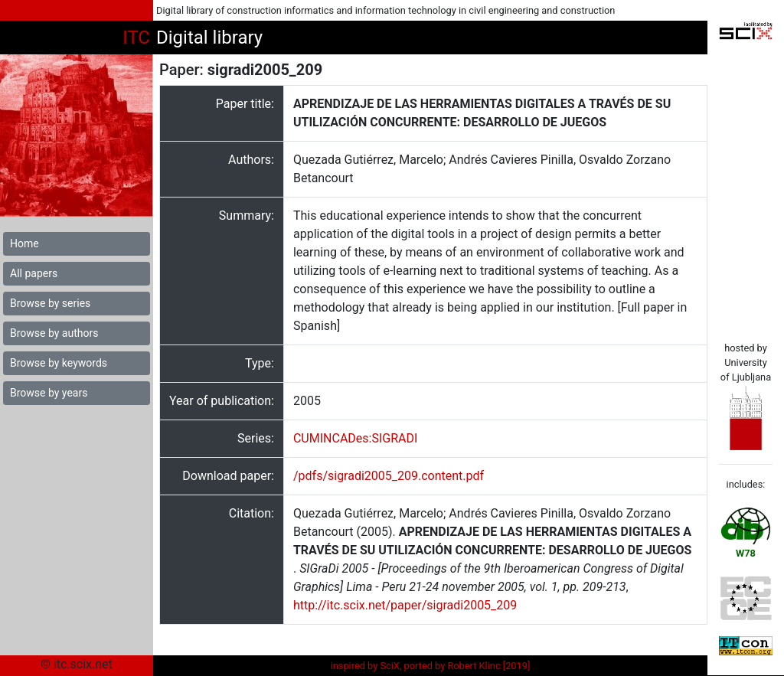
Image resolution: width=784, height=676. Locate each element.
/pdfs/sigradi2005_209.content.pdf (389, 476)
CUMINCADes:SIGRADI (355, 438)
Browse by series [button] (50, 303)
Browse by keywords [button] (59, 363)
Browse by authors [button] (54, 333)
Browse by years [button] (49, 393)
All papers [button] (34, 273)
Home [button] (24, 243)
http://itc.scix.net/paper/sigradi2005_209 (405, 605)
